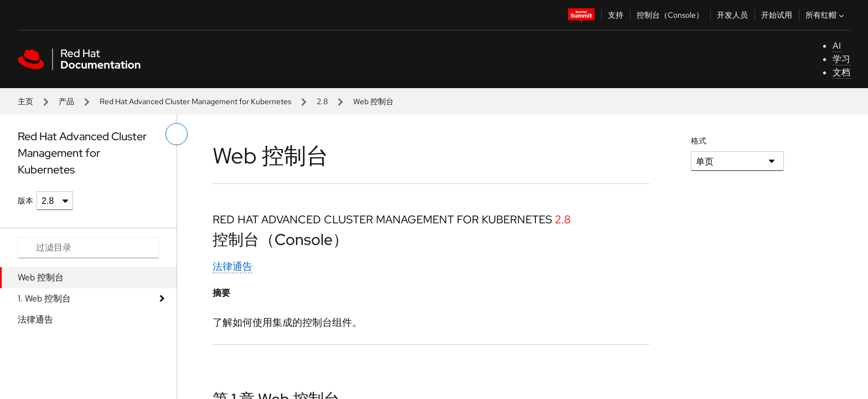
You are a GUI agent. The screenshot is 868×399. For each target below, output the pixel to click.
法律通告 (35, 319)
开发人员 (732, 15)
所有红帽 (826, 15)
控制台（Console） (670, 15)
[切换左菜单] (177, 134)
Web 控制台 (41, 277)
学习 (841, 59)
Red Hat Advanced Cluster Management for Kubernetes (195, 101)
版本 (25, 201)
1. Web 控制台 (44, 298)
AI (837, 46)
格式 (699, 141)
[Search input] (88, 248)
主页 (25, 101)
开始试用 (777, 15)
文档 (841, 72)
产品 (66, 101)
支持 (616, 15)
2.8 (322, 101)
